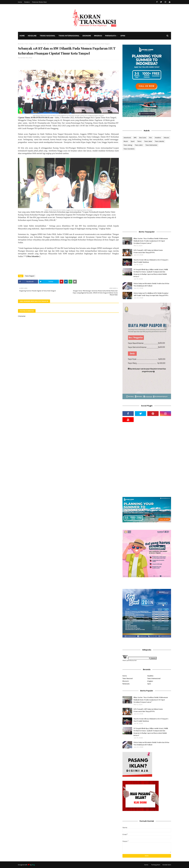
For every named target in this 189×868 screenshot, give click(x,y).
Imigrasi (150, 681)
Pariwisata (126, 684)
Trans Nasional (128, 678)
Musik (126, 141)
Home (20, 2)
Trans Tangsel (29, 44)
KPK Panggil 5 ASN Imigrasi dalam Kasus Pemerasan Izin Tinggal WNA (148, 251)
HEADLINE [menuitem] (32, 36)
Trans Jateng (128, 145)
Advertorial (127, 138)
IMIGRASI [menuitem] (98, 36)
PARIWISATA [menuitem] (110, 36)
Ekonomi (126, 681)
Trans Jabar (148, 141)
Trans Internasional (154, 678)
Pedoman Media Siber (39, 2)
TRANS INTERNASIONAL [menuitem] (69, 36)
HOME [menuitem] (22, 36)
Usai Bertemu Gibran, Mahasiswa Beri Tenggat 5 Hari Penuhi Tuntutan (151, 261)
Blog (33, 865)
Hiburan (166, 138)
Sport (133, 141)
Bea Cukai (143, 138)
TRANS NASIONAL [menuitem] (47, 36)
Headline (158, 138)
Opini (149, 684)
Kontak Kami (167, 865)
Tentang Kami (156, 865)
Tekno (139, 141)
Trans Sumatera (129, 149)
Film (150, 138)
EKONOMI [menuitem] (87, 36)
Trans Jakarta (159, 141)
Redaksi (27, 2)
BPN (135, 138)
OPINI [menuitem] (123, 36)
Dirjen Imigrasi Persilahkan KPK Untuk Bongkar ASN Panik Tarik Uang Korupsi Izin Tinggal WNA (151, 294)
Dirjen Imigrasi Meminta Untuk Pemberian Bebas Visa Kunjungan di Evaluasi (151, 285)
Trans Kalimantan (151, 145)
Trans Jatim (139, 145)
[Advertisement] (147, 172)
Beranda (21, 44)
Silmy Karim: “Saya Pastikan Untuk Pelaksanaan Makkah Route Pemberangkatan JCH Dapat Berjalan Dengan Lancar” (151, 241)
